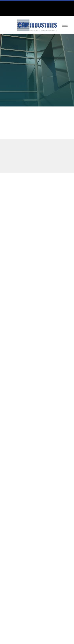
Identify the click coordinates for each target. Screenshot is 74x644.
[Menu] (65, 25)
